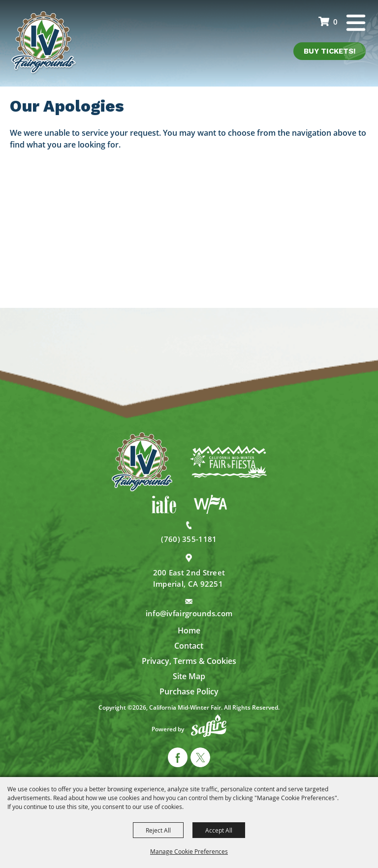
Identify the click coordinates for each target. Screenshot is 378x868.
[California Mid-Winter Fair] (44, 43)
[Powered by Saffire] (209, 726)
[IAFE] (164, 505)
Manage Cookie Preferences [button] (189, 851)
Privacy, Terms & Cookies (189, 661)
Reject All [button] (158, 830)
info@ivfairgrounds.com (189, 613)
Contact (189, 646)
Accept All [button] (219, 830)
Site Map (189, 676)
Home (189, 630)
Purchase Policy (189, 691)
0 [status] (335, 22)
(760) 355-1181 (189, 539)
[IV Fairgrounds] (142, 462)
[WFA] (210, 504)
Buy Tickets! (330, 51)
